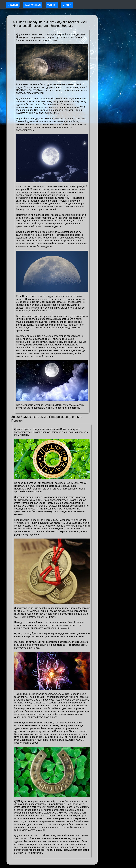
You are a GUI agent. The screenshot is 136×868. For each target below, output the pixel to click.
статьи (67, 5)
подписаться (33, 5)
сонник (52, 5)
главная (13, 5)
